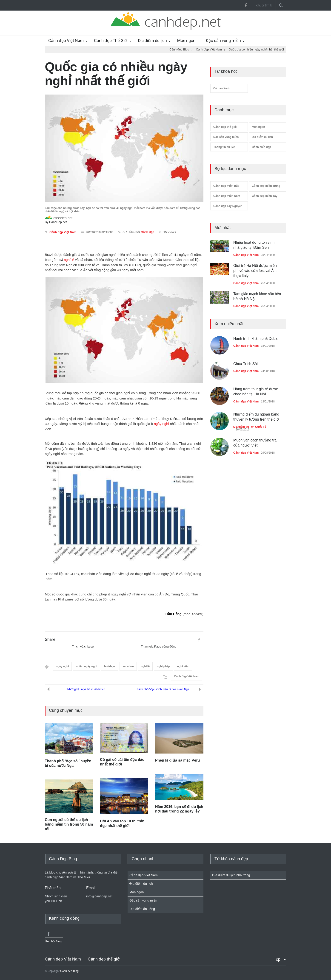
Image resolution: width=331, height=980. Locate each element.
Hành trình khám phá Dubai (256, 339)
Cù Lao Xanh (222, 88)
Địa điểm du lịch (152, 40)
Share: (51, 639)
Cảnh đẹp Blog (69, 971)
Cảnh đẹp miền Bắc (226, 186)
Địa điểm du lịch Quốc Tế (250, 427)
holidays (110, 666)
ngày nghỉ (162, 424)
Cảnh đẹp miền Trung (266, 186)
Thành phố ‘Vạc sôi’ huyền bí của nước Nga (162, 689)
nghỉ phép (163, 666)
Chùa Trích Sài (245, 364)
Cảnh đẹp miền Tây (265, 196)
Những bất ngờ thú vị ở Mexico (86, 689)
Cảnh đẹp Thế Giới (111, 40)
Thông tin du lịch (224, 147)
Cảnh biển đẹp (262, 147)
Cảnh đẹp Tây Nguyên (228, 206)
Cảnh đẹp (147, 232)
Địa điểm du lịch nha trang (231, 875)
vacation (128, 666)
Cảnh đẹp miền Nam (227, 196)
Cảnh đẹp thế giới (225, 127)
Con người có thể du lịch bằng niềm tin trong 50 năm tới (69, 824)
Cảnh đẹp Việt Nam (66, 40)
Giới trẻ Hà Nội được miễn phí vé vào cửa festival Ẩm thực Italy (255, 271)
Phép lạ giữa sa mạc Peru (177, 760)
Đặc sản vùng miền (223, 40)
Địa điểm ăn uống (142, 909)
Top (277, 959)
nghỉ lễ (69, 260)
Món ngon (186, 40)
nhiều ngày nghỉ (86, 666)
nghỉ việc (183, 666)
